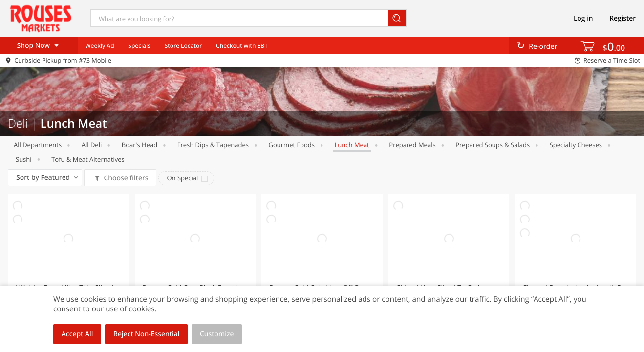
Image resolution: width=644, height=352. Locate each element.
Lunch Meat (352, 145)
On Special (182, 178)
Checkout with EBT (242, 46)
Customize (217, 334)
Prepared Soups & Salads (493, 145)
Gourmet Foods (292, 145)
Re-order (543, 47)
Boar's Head (140, 145)
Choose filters (125, 178)
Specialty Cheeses (576, 145)
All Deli (92, 145)
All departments (38, 145)
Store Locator (183, 46)
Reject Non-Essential (146, 334)
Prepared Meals (412, 145)
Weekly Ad (99, 46)
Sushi (24, 159)
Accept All (77, 334)
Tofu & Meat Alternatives (88, 159)
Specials (139, 46)
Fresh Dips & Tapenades (213, 145)
